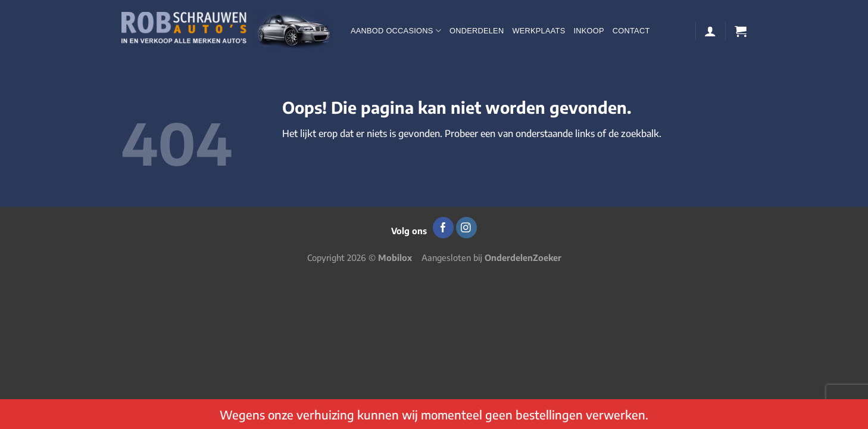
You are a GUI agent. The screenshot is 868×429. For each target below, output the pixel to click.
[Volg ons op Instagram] (466, 228)
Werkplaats (538, 31)
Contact (631, 31)
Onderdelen (477, 31)
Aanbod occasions (396, 31)
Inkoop (588, 31)
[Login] (710, 31)
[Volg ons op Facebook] (443, 228)
